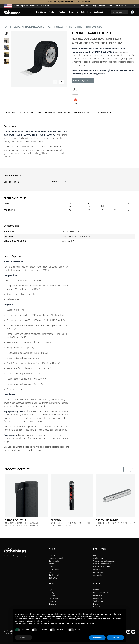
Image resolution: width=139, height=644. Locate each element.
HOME (6, 27)
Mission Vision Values (101, 593)
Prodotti (52, 12)
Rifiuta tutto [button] (97, 638)
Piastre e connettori (56, 558)
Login (51, 590)
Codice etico (98, 569)
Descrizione (11, 113)
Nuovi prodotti (54, 575)
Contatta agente (99, 598)
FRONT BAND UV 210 (94, 27)
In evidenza (41, 12)
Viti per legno (53, 555)
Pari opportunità (99, 572)
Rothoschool (53, 598)
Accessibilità (98, 575)
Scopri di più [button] (24, 638)
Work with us (98, 601)
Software (52, 595)
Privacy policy (98, 555)
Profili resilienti (54, 569)
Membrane (52, 564)
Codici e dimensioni (46, 113)
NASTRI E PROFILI (75, 27)
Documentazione (27, 113)
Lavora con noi (120, 6)
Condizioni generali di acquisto (104, 561)
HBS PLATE (53, 578)
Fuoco (51, 567)
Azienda (102, 6)
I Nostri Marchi (84, 6)
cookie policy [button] (97, 616)
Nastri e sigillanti (54, 561)
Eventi (110, 6)
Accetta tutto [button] (115, 638)
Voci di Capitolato (82, 113)
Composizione (64, 113)
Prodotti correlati (102, 113)
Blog (94, 6)
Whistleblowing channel (102, 567)
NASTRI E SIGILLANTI (56, 27)
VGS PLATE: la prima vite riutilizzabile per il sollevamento (69, 2)
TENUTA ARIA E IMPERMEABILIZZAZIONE (28, 27)
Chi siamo (97, 590)
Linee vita (52, 572)
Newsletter (52, 604)
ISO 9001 (97, 607)
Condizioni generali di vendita (104, 564)
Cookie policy (98, 558)
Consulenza (53, 601)
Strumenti (73, 12)
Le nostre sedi (98, 595)
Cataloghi (52, 593)
